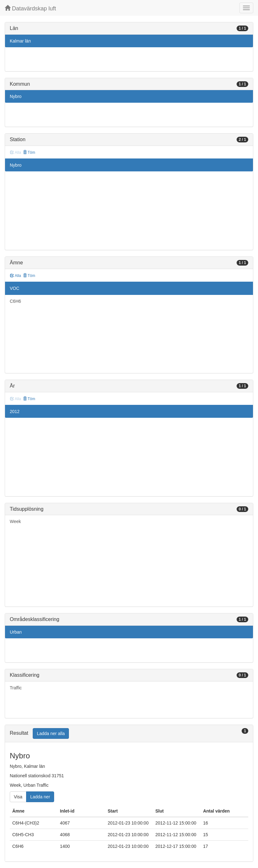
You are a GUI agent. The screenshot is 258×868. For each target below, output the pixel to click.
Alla (16, 276)
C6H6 (15, 301)
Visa (18, 797)
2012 (15, 411)
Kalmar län (20, 41)
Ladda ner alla (51, 733)
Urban (16, 632)
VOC (14, 288)
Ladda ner (40, 797)
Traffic (16, 688)
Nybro (16, 96)
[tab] (129, 734)
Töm (29, 152)
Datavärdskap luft (30, 8)
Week (15, 521)
